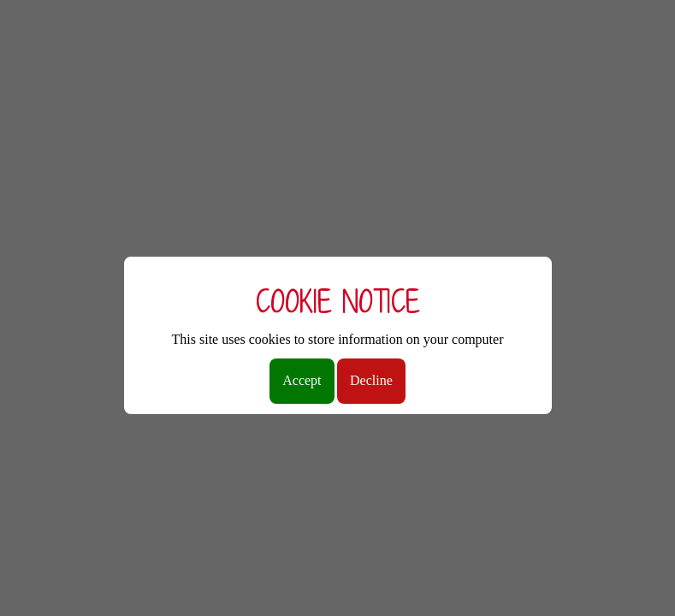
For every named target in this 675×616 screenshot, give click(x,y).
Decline (371, 380)
